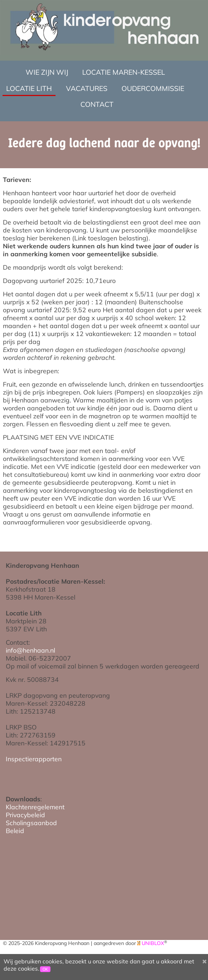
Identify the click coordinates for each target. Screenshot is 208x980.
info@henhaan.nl (30, 650)
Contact (97, 104)
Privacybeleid (25, 815)
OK (45, 969)
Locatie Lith (29, 88)
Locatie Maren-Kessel (124, 72)
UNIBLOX (153, 943)
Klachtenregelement (35, 807)
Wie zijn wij (47, 72)
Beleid (15, 831)
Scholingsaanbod (31, 823)
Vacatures (87, 88)
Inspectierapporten (34, 759)
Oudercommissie (153, 88)
